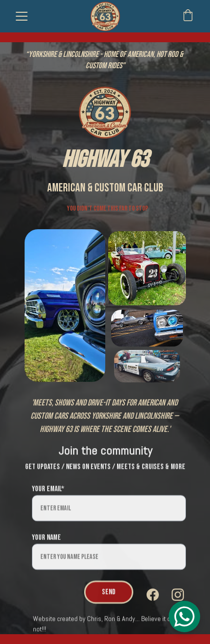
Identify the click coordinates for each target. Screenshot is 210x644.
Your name (46, 546)
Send (109, 601)
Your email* (48, 497)
